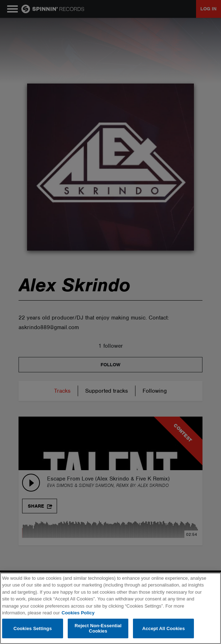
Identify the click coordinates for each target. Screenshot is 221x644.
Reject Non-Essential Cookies (98, 628)
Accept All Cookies (164, 628)
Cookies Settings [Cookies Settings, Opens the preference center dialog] (33, 628)
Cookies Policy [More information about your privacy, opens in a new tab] (78, 613)
